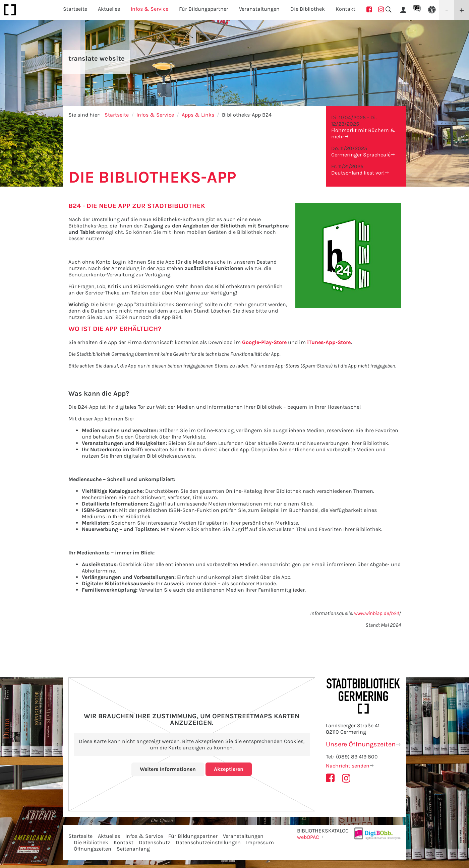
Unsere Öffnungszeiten (361, 744)
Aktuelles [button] (109, 9)
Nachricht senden (348, 766)
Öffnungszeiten (93, 849)
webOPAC (308, 837)
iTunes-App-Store (329, 342)
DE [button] (417, 8)
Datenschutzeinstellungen (208, 842)
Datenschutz (155, 842)
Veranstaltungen (243, 836)
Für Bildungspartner (193, 836)
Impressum (260, 842)
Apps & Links (198, 115)
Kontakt (345, 9)
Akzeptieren (229, 769)
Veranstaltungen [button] (259, 9)
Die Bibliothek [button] (308, 9)
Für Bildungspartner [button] (204, 9)
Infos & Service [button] (150, 9)
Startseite (75, 9)
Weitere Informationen (168, 769)
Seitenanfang (133, 849)
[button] (432, 10)
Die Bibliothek (91, 842)
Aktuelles (109, 836)
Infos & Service (155, 115)
